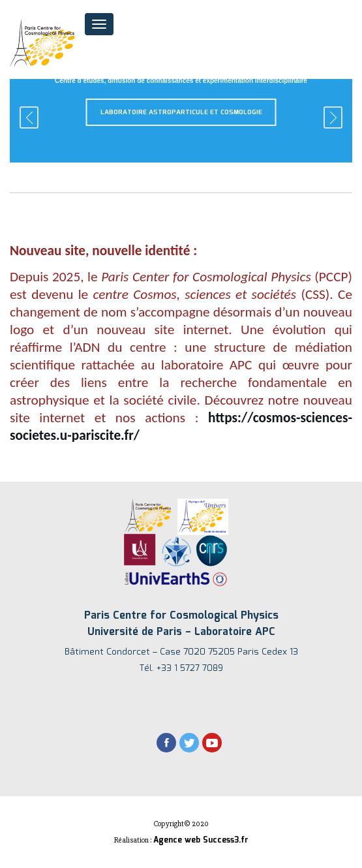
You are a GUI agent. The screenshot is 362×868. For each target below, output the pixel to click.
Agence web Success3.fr (201, 840)
